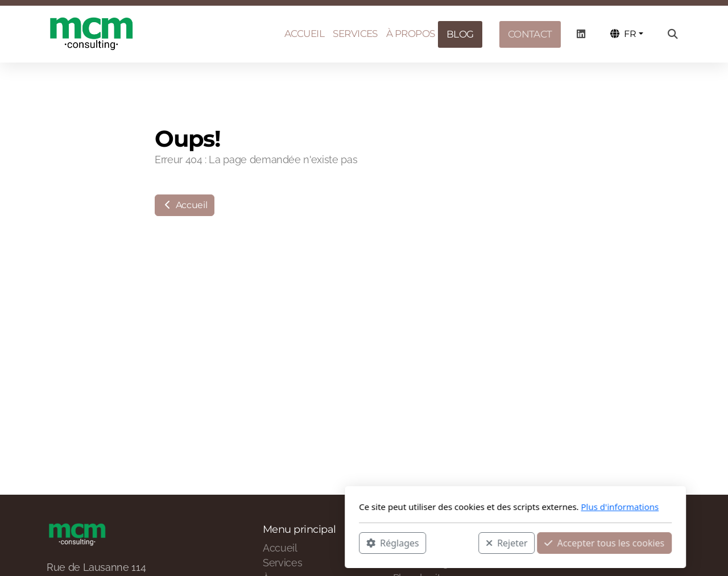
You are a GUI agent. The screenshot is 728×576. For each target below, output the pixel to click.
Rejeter (355, 542)
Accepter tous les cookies (453, 542)
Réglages (241, 542)
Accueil (185, 205)
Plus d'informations (468, 507)
